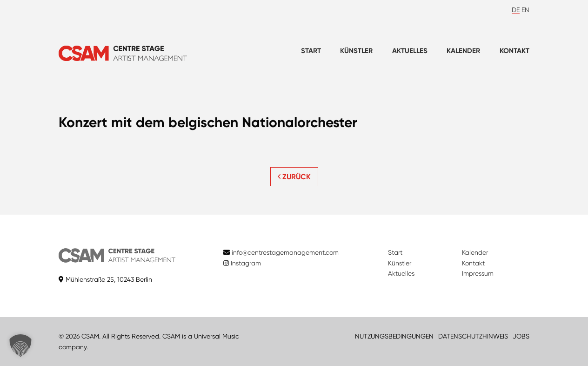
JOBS (521, 336)
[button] (20, 346)
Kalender (463, 51)
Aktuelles (410, 51)
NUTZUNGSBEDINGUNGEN (394, 336)
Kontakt (514, 51)
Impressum (478, 273)
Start (311, 51)
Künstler (356, 51)
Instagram (242, 263)
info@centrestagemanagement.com (285, 252)
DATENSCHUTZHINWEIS (473, 336)
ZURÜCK (294, 177)
